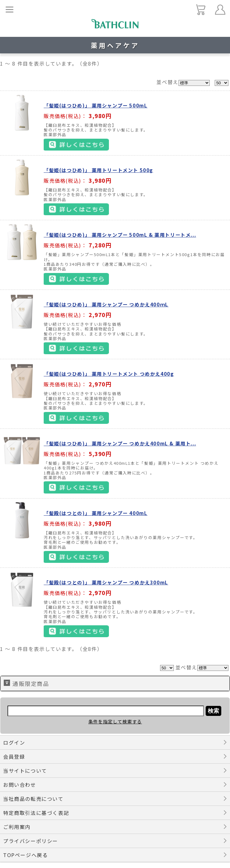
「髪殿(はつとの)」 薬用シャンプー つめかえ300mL (106, 582)
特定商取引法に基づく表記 (36, 813)
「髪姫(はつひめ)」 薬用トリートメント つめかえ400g (109, 374)
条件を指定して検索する (115, 721)
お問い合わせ (20, 785)
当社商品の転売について (33, 799)
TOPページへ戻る (25, 855)
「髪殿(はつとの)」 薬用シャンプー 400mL (95, 513)
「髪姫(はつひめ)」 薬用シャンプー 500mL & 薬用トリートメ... (120, 235)
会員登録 (14, 756)
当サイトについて (25, 771)
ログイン (14, 742)
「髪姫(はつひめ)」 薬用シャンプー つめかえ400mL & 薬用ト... (120, 443)
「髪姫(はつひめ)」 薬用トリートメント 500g (98, 170)
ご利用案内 (17, 827)
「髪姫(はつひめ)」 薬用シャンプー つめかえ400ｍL (106, 304)
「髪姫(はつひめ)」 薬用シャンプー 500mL (95, 105)
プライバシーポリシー (31, 841)
